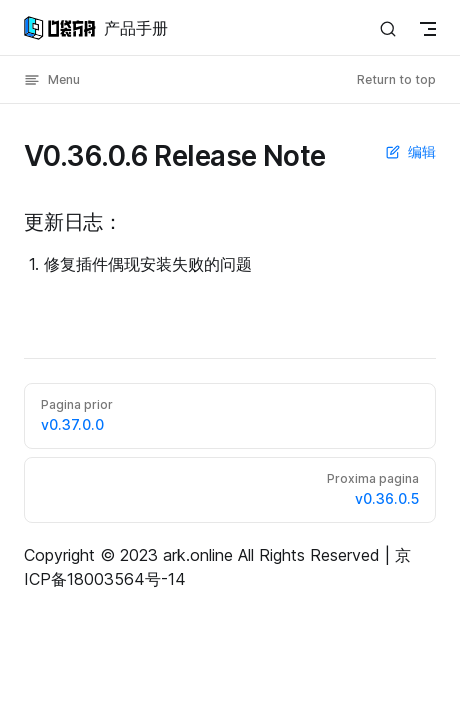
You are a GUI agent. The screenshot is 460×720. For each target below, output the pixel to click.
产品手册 (96, 28)
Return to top (396, 79)
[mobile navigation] (428, 29)
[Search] (388, 28)
